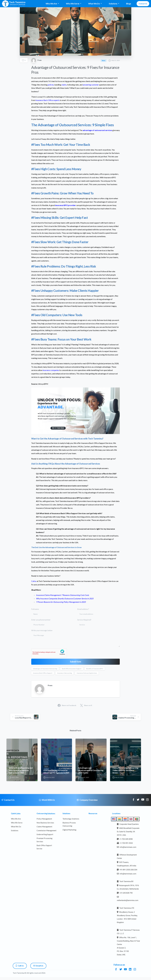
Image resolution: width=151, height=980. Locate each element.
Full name (52, 612)
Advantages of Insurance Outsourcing (45, 669)
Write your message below (75, 638)
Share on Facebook (67, 705)
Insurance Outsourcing (64, 673)
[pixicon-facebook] (133, 801)
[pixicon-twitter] (138, 802)
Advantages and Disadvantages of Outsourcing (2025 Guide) (91, 772)
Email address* (99, 612)
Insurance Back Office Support (43, 673)
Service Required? (99, 623)
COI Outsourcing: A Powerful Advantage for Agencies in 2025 (56, 773)
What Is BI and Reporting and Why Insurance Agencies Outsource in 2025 (21, 772)
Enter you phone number (52, 623)
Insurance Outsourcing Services (87, 673)
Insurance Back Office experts (48, 100)
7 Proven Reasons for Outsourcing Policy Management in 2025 (61, 602)
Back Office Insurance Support (72, 669)
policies (51, 85)
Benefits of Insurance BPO (95, 669)
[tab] (114, 819)
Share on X (86, 705)
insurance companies (51, 370)
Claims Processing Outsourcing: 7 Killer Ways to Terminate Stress (126, 772)
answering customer (91, 85)
